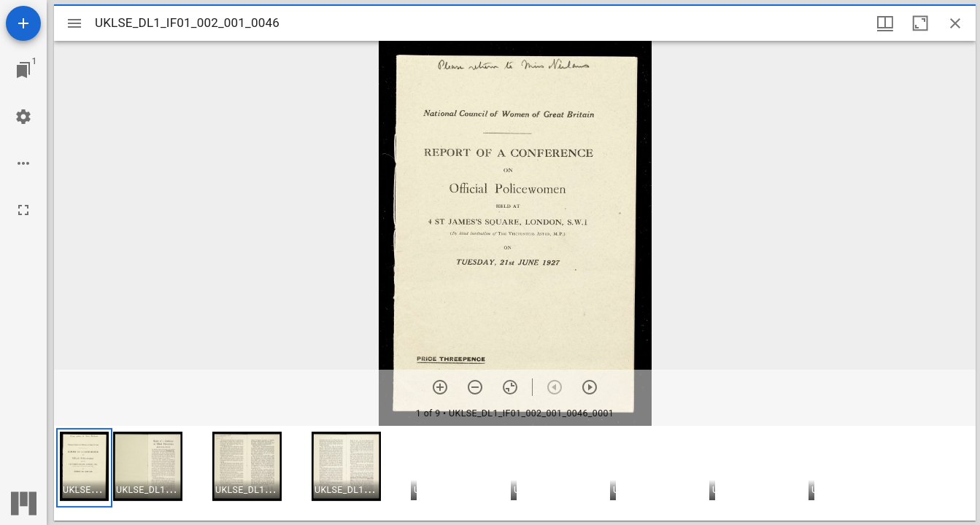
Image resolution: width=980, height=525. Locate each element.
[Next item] (590, 387)
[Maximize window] (920, 23)
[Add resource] (23, 23)
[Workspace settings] (23, 117)
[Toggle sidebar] (74, 23)
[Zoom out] (475, 387)
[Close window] (955, 23)
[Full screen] (23, 210)
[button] (84, 468)
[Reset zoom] (510, 387)
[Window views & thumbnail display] (885, 23)
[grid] (515, 473)
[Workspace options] (23, 163)
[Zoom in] (440, 387)
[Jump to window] (23, 70)
